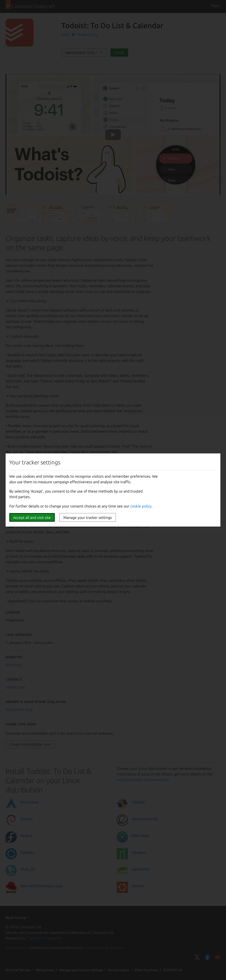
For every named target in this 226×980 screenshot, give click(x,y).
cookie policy (141, 506)
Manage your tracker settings (88, 517)
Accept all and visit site (32, 517)
